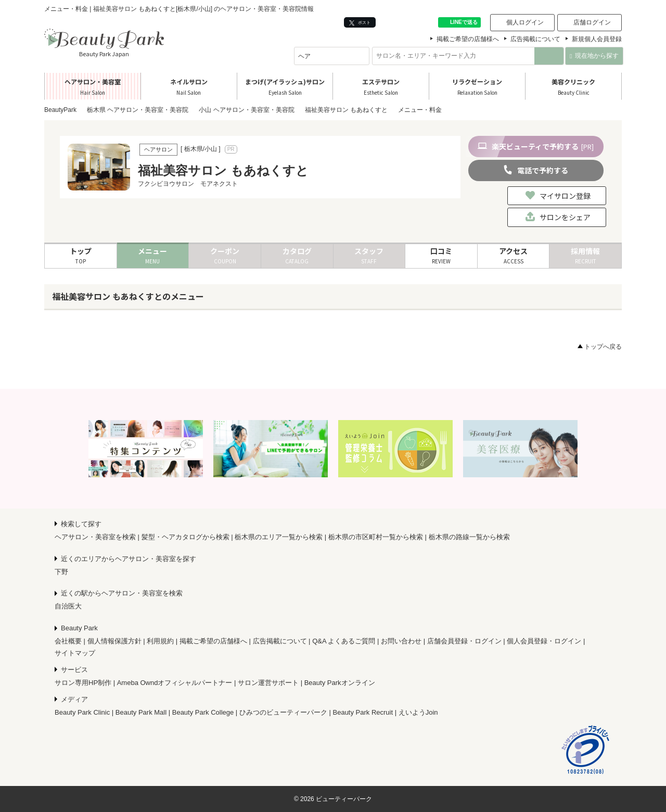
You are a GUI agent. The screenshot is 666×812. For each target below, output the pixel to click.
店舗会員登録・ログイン (464, 641)
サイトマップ (75, 653)
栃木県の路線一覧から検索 (469, 537)
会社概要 (68, 641)
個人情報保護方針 (114, 641)
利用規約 (160, 641)
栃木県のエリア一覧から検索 (279, 537)
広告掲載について (535, 39)
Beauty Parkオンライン (340, 683)
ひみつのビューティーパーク (283, 712)
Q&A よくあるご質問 (344, 641)
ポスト (360, 23)
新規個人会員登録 (597, 39)
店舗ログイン (592, 22)
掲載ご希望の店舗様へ (468, 39)
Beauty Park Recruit (363, 712)
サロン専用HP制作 (83, 683)
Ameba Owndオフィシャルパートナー (175, 683)
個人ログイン (525, 22)
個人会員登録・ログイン (544, 641)
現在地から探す (594, 56)
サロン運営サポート (268, 683)
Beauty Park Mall (141, 712)
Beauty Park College (203, 712)
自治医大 (68, 606)
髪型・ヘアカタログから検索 (185, 537)
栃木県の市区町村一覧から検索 (376, 537)
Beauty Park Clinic (82, 712)
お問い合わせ (401, 641)
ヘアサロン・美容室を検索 (95, 537)
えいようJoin (418, 712)
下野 (61, 572)
